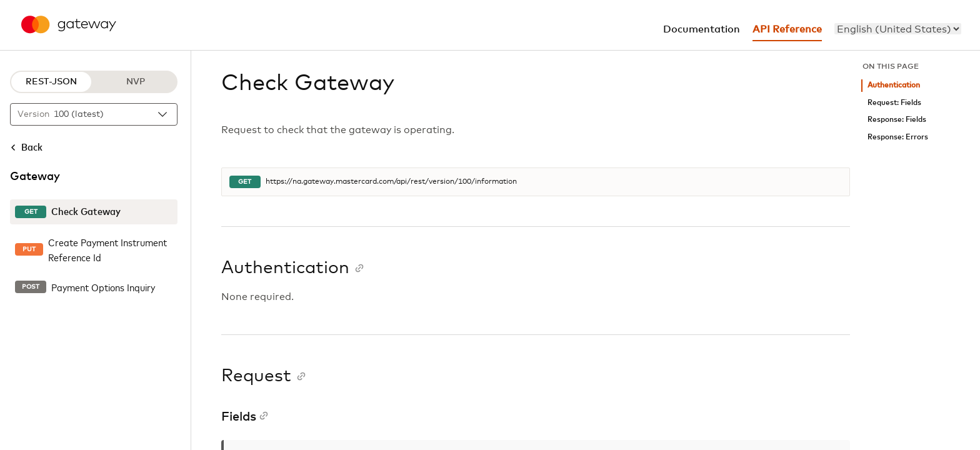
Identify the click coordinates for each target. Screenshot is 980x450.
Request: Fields (894, 103)
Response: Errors (898, 137)
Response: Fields (897, 120)
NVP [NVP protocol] (136, 82)
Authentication (894, 85)
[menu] (898, 29)
